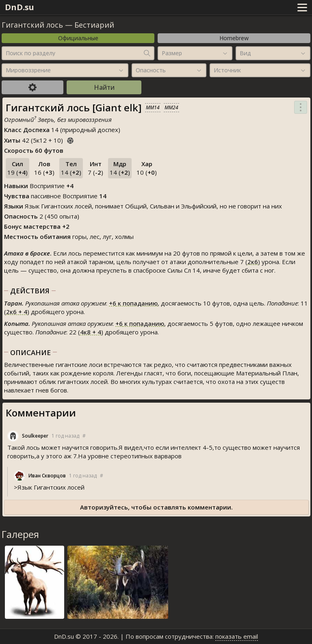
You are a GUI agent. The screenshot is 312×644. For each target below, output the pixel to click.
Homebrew (234, 38)
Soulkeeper (35, 436)
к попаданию (133, 303)
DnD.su (19, 7)
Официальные (78, 38)
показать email (237, 636)
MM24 (171, 107)
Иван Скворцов (47, 476)
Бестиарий (94, 25)
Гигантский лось (32, 25)
